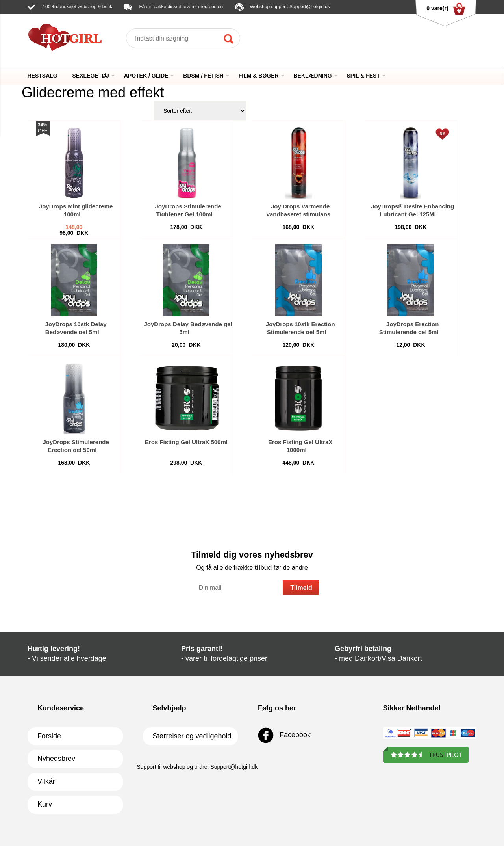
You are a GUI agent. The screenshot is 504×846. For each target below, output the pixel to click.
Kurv (45, 804)
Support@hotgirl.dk (310, 7)
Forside (49, 736)
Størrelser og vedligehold (192, 736)
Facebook (284, 735)
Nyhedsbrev (56, 759)
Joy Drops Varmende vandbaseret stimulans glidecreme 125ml (297, 214)
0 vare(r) (446, 9)
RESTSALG (43, 76)
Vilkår (46, 781)
